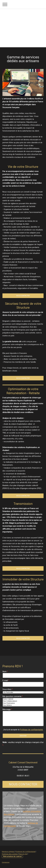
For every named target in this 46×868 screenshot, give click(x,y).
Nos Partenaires (23, 703)
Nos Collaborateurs (23, 701)
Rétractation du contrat (12, 856)
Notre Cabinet (23, 699)
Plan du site (23, 854)
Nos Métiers (23, 705)
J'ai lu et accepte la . (23, 730)
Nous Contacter (23, 296)
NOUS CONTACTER (23, 784)
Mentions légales (8, 851)
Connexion (6, 862)
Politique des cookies (10, 854)
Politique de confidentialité (31, 730)
